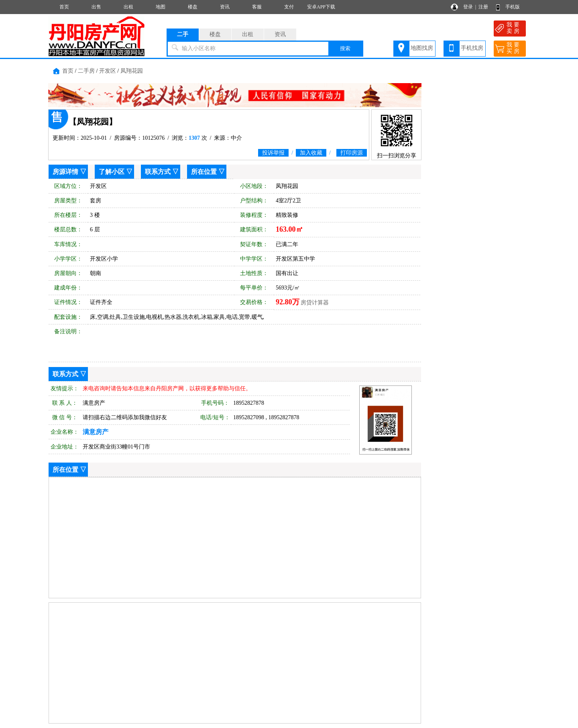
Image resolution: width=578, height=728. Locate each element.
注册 (483, 7)
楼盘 (193, 7)
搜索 (345, 48)
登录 (468, 7)
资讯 (225, 7)
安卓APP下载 (321, 7)
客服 (257, 7)
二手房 (86, 71)
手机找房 (472, 48)
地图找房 (422, 48)
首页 (64, 7)
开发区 (108, 71)
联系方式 (158, 172)
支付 (289, 7)
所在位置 (204, 172)
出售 (96, 7)
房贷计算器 (315, 303)
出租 (128, 7)
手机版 (513, 7)
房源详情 (65, 172)
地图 (161, 7)
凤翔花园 (132, 71)
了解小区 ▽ (116, 172)
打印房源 (352, 153)
